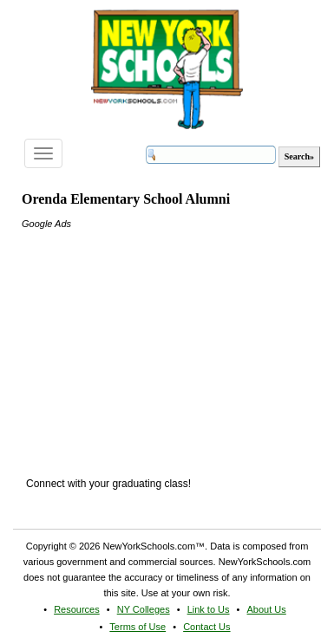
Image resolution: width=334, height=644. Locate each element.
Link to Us (209, 609)
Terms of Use (138, 627)
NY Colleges (144, 609)
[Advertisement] (152, 340)
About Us (267, 609)
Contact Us (206, 627)
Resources (77, 609)
